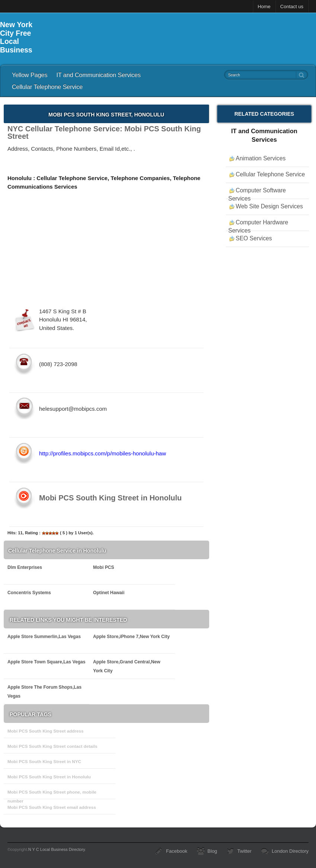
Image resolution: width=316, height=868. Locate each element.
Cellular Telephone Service (47, 87)
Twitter (245, 851)
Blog (212, 851)
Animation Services (261, 158)
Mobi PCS (104, 567)
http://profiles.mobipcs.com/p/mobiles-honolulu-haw (103, 453)
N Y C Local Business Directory (57, 849)
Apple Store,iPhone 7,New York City (131, 637)
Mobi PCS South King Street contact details (52, 746)
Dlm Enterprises (25, 567)
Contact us (292, 7)
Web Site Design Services (269, 206)
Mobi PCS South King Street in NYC (44, 761)
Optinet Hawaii (109, 593)
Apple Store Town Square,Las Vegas (47, 662)
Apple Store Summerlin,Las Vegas (44, 637)
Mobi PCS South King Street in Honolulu (49, 777)
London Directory (290, 851)
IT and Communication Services (98, 75)
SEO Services (254, 238)
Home (264, 7)
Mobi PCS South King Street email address (52, 807)
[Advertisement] (181, 37)
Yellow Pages (30, 75)
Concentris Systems (29, 593)
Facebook (177, 851)
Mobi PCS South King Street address (46, 731)
